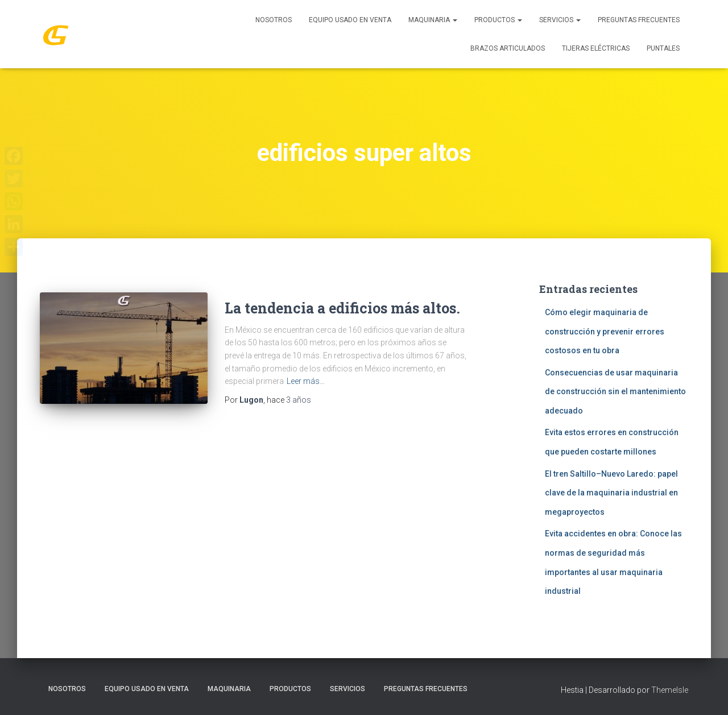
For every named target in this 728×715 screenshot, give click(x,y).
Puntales (663, 48)
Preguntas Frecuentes (639, 20)
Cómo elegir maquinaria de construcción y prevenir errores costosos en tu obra (605, 331)
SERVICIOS (560, 20)
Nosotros (274, 20)
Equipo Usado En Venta (350, 20)
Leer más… (306, 381)
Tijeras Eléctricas (596, 48)
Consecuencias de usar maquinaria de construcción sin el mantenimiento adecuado (615, 392)
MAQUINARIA (433, 20)
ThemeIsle (670, 690)
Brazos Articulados (508, 48)
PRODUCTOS (498, 20)
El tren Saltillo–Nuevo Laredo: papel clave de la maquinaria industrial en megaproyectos (611, 493)
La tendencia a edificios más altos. (342, 308)
